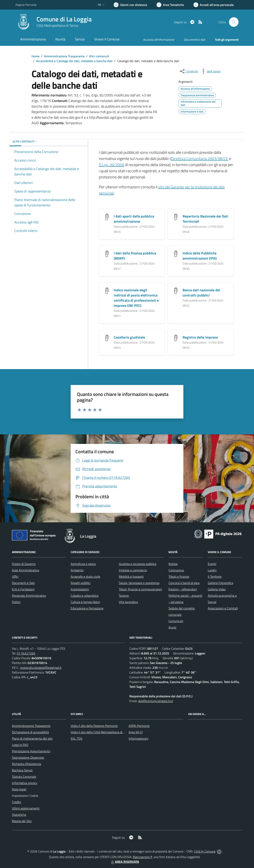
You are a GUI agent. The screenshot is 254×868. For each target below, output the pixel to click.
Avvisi (172, 627)
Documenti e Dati (23, 583)
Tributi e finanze (179, 576)
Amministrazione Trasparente (64, 56)
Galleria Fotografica (220, 583)
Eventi (212, 564)
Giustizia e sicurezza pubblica (138, 564)
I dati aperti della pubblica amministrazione (134, 219)
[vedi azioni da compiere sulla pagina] (211, 71)
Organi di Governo (24, 564)
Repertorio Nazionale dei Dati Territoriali (205, 219)
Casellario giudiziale (129, 337)
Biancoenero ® (143, 857)
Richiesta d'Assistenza (26, 764)
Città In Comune (205, 851)
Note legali (19, 789)
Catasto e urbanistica (85, 596)
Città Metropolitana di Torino (57, 26)
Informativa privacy (25, 783)
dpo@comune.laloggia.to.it (156, 701)
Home (36, 56)
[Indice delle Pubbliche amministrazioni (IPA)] (176, 253)
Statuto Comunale (24, 777)
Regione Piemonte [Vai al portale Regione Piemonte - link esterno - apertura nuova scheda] (26, 5)
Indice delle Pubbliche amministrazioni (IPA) (200, 256)
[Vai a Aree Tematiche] (170, 5)
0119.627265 (26, 653)
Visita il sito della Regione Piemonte (94, 726)
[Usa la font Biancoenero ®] (130, 5)
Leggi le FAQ (20, 745)
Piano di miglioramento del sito (32, 738)
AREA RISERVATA (125, 862)
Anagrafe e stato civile (85, 576)
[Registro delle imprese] (176, 337)
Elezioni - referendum (183, 589)
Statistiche (19, 815)
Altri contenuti (99, 56)
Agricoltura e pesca (83, 564)
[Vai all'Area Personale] (214, 5)
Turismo (124, 596)
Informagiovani (138, 738)
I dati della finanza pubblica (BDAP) (135, 256)
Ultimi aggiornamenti (26, 808)
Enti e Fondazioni (23, 589)
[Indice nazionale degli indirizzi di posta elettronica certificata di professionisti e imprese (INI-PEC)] (107, 290)
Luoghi (212, 570)
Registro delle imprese (200, 337)
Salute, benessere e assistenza (139, 583)
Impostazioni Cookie (25, 796)
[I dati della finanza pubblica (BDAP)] (107, 253)
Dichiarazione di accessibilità (30, 732)
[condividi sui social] (189, 71)
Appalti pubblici (81, 583)
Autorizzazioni (80, 589)
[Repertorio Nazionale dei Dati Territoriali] (176, 216)
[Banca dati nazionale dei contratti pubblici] (176, 290)
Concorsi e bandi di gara (184, 583)
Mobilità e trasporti (131, 576)
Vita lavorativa (128, 602)
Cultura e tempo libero (85, 602)
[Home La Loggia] (54, 22)
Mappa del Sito (22, 821)
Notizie (173, 564)
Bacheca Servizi (22, 770)
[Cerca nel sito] (234, 22)
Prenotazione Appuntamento (31, 751)
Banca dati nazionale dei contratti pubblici (201, 293)
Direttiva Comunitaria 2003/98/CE (200, 158)
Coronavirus (176, 570)
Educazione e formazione (87, 608)
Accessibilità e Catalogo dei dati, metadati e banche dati (74, 61)
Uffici (15, 576)
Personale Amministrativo (29, 596)
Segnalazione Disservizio (28, 757)
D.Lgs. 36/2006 (112, 165)
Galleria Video (217, 589)
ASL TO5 (76, 738)
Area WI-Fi (136, 732)
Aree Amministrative (25, 570)
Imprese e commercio (133, 570)
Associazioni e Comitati (223, 608)
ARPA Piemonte (139, 726)
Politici (16, 602)
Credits (16, 802)
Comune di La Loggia (64, 19)
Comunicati (176, 621)
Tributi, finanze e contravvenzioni (140, 589)
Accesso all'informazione (159, 40)
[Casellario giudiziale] (107, 337)
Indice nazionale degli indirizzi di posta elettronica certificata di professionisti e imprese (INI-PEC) (136, 298)
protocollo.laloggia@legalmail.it (41, 668)
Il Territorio (215, 576)
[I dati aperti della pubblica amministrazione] (107, 216)
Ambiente (77, 570)
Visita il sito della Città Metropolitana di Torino (101, 732)
